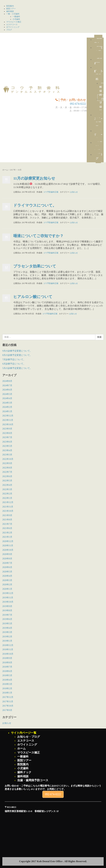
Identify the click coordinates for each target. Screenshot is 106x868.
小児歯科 (16, 19)
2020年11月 (8, 546)
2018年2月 (7, 689)
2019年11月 (8, 598)
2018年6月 (7, 671)
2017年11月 (8, 702)
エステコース (12, 25)
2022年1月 (7, 498)
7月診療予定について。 (14, 360)
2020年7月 (7, 563)
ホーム (5, 170)
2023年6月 (7, 442)
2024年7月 (7, 385)
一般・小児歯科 (13, 14)
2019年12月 (8, 593)
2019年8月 (7, 611)
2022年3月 (7, 489)
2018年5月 (7, 675)
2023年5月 (7, 446)
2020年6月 (7, 567)
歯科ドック (24, 772)
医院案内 (10, 6)
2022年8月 (7, 468)
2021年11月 (8, 507)
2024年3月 (7, 403)
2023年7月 (7, 437)
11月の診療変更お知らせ (34, 178)
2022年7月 (7, 472)
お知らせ (74, 192)
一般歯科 (16, 17)
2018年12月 (8, 645)
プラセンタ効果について (35, 266)
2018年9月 (7, 658)
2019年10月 (8, 602)
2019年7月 (7, 615)
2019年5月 (7, 624)
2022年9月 (7, 463)
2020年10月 (8, 550)
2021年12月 (8, 502)
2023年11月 (8, 420)
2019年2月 (7, 637)
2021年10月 (8, 511)
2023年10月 (8, 424)
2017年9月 (7, 710)
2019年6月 (7, 619)
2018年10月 (8, 654)
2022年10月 (8, 459)
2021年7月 (7, 524)
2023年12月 (8, 416)
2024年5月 (7, 394)
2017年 (13, 170)
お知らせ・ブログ (29, 737)
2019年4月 (7, 628)
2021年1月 (7, 537)
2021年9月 (7, 515)
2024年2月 (7, 407)
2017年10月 (8, 706)
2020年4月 (7, 576)
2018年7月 (7, 667)
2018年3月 (7, 684)
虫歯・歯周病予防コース (33, 780)
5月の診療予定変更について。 (17, 368)
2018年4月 (7, 680)
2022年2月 (7, 494)
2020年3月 (7, 580)
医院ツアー (11, 9)
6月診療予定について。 (14, 364)
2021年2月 (7, 533)
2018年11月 (8, 650)
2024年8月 (7, 381)
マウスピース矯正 (14, 22)
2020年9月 (7, 554)
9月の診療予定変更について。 (17, 351)
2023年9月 (7, 429)
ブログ (9, 30)
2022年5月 (7, 481)
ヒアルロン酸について (33, 297)
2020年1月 (7, 589)
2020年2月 (7, 585)
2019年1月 (7, 641)
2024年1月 (7, 411)
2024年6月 (7, 390)
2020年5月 (7, 572)
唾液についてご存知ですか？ (38, 236)
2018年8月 (7, 663)
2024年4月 (7, 398)
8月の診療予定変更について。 (17, 355)
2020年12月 (8, 541)
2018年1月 (7, 693)
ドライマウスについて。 (35, 205)
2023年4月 (7, 450)
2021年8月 (7, 520)
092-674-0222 (78, 104)
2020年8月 (7, 559)
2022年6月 (7, 476)
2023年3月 (7, 455)
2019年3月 (7, 632)
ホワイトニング (13, 27)
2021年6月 (7, 528)
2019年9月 (7, 606)
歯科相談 (10, 11)
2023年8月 (7, 433)
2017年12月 (8, 697)
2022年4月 (7, 485)
